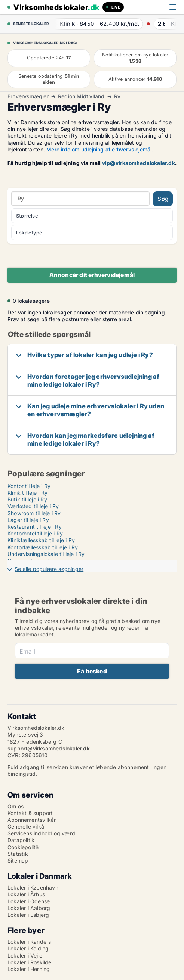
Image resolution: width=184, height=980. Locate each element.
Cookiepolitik (24, 847)
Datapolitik (21, 840)
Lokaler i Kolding (28, 948)
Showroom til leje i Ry (34, 513)
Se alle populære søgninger (49, 569)
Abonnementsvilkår (32, 820)
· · (96, 24)
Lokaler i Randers (29, 942)
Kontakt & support (30, 813)
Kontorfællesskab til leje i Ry (43, 547)
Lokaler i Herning (29, 969)
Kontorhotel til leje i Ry (35, 533)
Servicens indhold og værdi (42, 833)
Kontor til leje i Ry (29, 486)
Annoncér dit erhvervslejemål (92, 275)
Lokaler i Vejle (25, 956)
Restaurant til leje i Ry (35, 527)
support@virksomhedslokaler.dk (49, 748)
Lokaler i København (33, 887)
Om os (16, 806)
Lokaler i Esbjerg (28, 915)
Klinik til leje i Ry (27, 493)
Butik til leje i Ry (27, 499)
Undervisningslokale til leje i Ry (46, 554)
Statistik (18, 854)
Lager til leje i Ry (28, 520)
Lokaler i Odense (29, 901)
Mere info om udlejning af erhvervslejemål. (100, 149)
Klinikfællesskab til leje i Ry (41, 540)
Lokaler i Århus (26, 894)
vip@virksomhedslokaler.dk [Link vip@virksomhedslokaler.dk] (139, 163)
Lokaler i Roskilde (30, 962)
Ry (117, 96)
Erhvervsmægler (28, 96)
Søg (163, 199)
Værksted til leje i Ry (33, 506)
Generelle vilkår (27, 827)
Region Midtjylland (81, 96)
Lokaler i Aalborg (29, 908)
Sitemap (18, 861)
